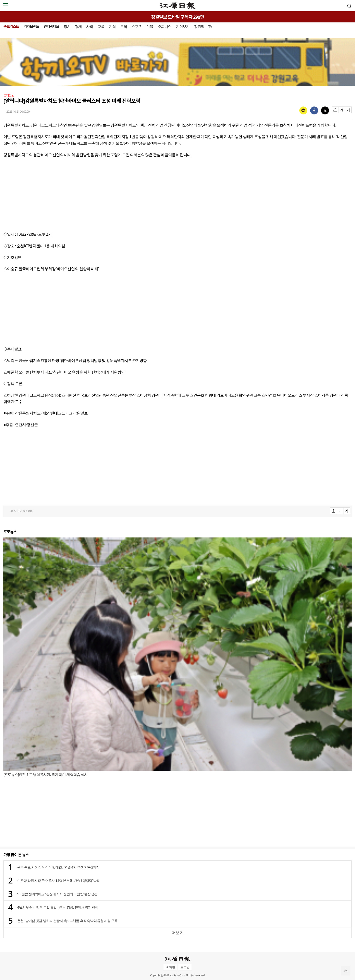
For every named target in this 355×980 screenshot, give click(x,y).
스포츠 (137, 27)
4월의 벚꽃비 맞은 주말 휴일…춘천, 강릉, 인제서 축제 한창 (58, 907)
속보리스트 (11, 27)
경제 (78, 27)
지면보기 (183, 27)
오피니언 (165, 27)
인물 (150, 27)
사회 (90, 27)
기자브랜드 (31, 27)
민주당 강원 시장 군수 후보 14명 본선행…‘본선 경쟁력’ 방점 (58, 881)
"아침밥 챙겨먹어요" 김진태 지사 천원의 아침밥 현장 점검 (57, 894)
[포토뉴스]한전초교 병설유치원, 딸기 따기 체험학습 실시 (46, 774)
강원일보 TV (203, 27)
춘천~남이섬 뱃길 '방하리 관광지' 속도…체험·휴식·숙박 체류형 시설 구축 (67, 921)
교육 (101, 27)
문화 (124, 27)
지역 (112, 27)
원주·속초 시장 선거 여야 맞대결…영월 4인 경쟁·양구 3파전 (58, 867)
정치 (67, 27)
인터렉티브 (51, 27)
